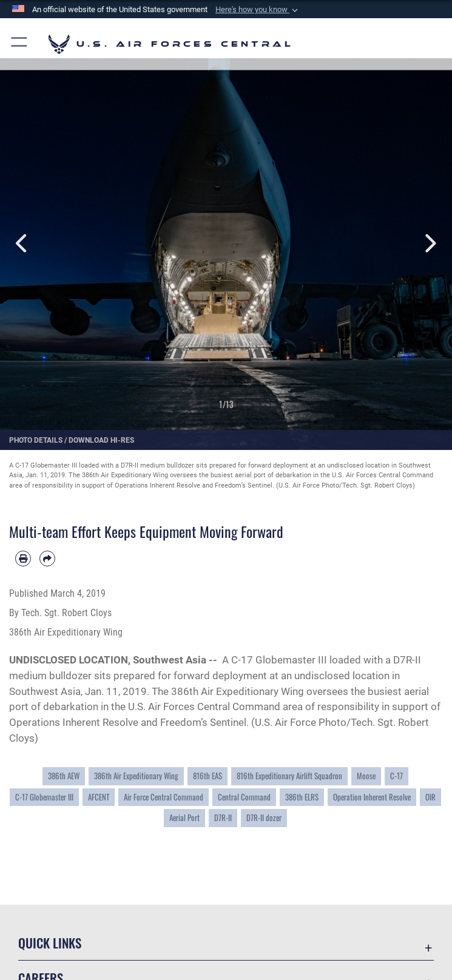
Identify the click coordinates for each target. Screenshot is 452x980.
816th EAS (207, 776)
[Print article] (23, 559)
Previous (23, 243)
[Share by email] (47, 559)
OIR (430, 797)
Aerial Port (184, 818)
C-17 (396, 776)
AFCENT (99, 797)
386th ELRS (302, 797)
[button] (258, 10)
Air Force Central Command (164, 797)
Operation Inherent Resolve (372, 797)
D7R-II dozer (264, 818)
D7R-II (223, 818)
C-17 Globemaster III (44, 797)
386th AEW (64, 776)
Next (430, 243)
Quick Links (50, 943)
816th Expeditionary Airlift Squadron (289, 776)
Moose (366, 776)
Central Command (244, 797)
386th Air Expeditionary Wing (136, 776)
